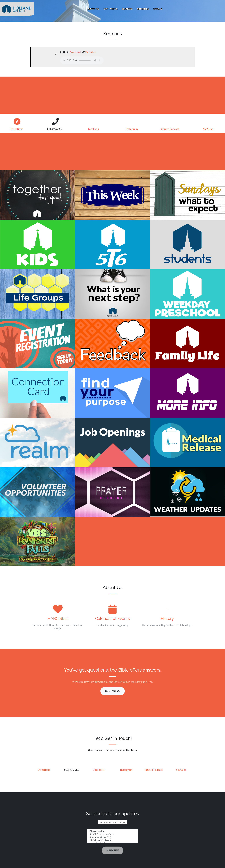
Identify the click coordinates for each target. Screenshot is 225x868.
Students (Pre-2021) (112, 837)
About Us (93, 9)
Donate (158, 9)
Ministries (143, 9)
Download (75, 52)
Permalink (90, 52)
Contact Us (110, 9)
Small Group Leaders (112, 834)
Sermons (127, 9)
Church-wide (112, 831)
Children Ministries (112, 840)
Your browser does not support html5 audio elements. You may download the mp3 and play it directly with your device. (82, 60)
